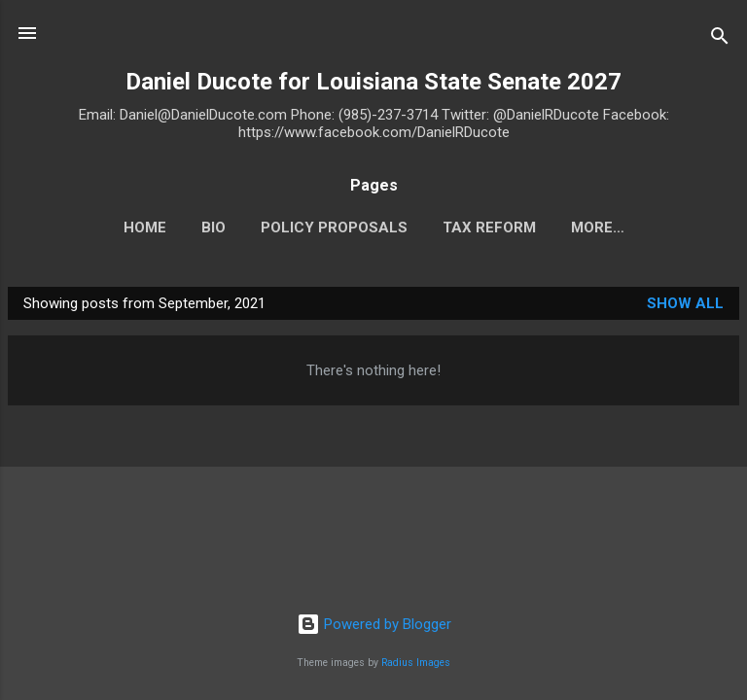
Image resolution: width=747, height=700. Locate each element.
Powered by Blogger (374, 624)
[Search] (720, 39)
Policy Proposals (334, 227)
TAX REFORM (489, 227)
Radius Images (416, 663)
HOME (145, 227)
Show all (685, 303)
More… (598, 227)
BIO (213, 227)
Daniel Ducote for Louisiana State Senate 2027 (373, 82)
